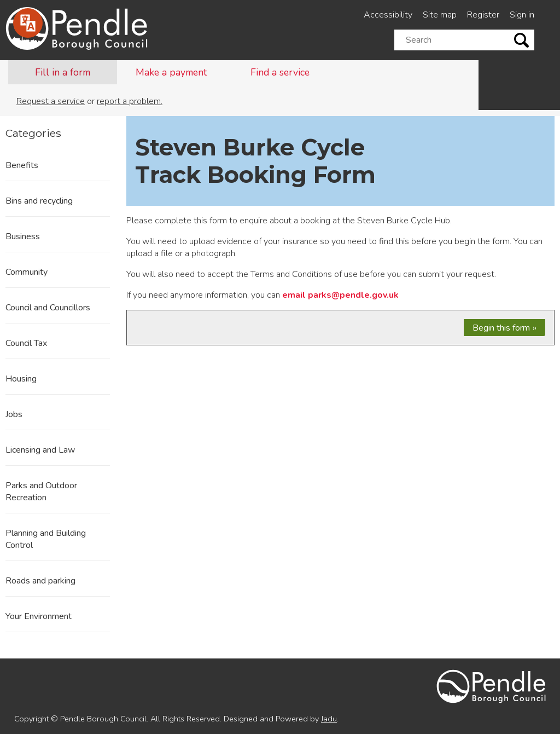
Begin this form (501, 328)
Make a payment (171, 72)
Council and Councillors (48, 308)
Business (23, 236)
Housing (21, 379)
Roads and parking (40, 581)
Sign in (522, 15)
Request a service (51, 101)
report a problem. (130, 101)
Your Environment (39, 616)
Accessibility (388, 15)
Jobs (14, 414)
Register (483, 15)
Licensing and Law (40, 450)
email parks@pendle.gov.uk (340, 295)
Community (27, 272)
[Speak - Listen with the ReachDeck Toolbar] (28, 23)
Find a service (280, 72)
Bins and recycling (39, 201)
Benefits (22, 165)
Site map (440, 15)
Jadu (329, 719)
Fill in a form (63, 72)
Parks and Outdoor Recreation (41, 492)
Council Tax (26, 343)
